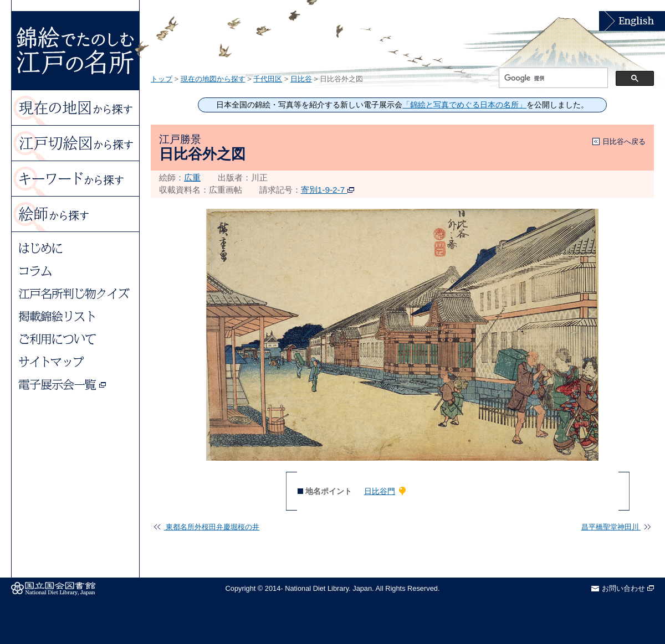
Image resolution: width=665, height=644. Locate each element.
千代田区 (268, 79)
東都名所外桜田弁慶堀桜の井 (207, 527)
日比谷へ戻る (624, 141)
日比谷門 (380, 491)
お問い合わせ (628, 588)
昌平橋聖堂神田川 (616, 527)
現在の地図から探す (213, 79)
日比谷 (301, 79)
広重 (192, 177)
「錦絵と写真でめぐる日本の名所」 (464, 105)
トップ (162, 79)
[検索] (552, 78)
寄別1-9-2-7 (328, 190)
